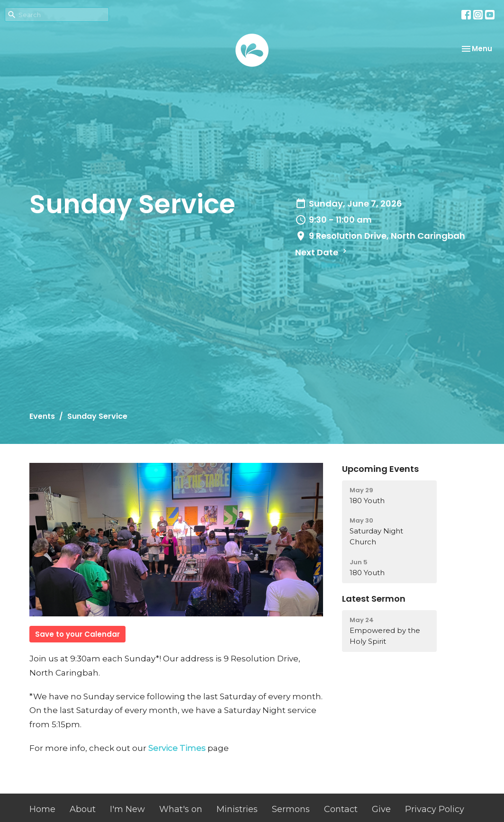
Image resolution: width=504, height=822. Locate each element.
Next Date (322, 252)
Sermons (291, 809)
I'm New (127, 809)
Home (42, 809)
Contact (341, 809)
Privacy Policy (435, 809)
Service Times (177, 748)
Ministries (237, 809)
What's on (181, 809)
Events (42, 416)
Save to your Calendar (77, 634)
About (83, 809)
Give (381, 809)
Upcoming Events (380, 469)
